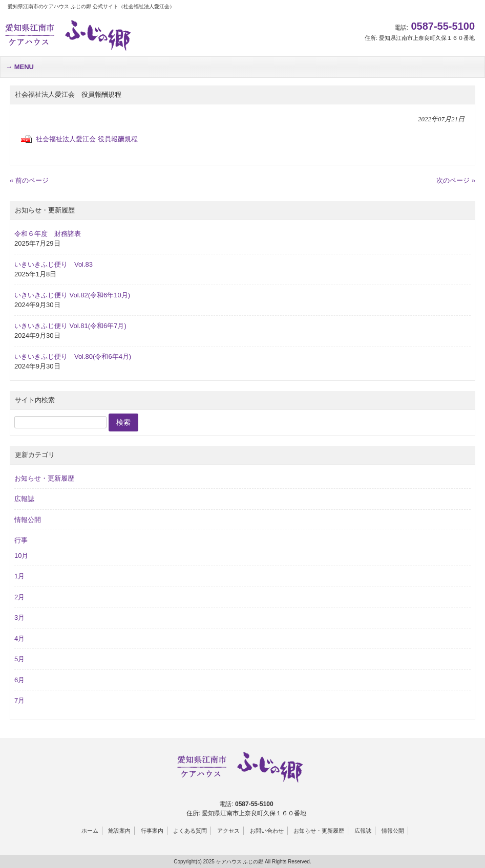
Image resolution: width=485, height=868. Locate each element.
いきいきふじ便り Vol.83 (54, 264)
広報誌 (24, 499)
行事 (21, 540)
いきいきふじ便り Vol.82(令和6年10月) (72, 295)
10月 (21, 556)
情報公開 (28, 520)
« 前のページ (29, 180)
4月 (19, 638)
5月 (19, 659)
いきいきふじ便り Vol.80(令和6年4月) (73, 356)
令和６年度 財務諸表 (48, 234)
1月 (19, 576)
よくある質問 (190, 831)
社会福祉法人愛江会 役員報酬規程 (87, 139)
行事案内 (152, 831)
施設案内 (119, 831)
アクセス (228, 831)
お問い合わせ (267, 831)
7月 (19, 700)
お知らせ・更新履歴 (44, 478)
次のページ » (456, 180)
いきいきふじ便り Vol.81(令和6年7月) (70, 326)
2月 (19, 597)
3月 (19, 617)
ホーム (90, 831)
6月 (19, 680)
